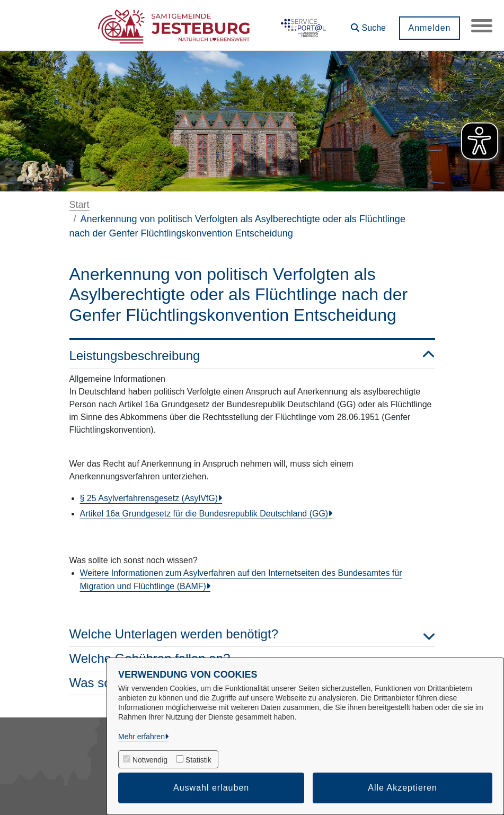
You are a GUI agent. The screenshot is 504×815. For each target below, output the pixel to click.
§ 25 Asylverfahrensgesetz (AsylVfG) (149, 498)
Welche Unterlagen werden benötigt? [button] (252, 634)
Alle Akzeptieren (403, 788)
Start (79, 205)
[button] (368, 24)
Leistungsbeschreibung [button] (252, 356)
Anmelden (429, 28)
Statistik (198, 760)
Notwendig (150, 760)
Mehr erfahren (142, 737)
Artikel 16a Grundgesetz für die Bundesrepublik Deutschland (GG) (204, 514)
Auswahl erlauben (211, 788)
